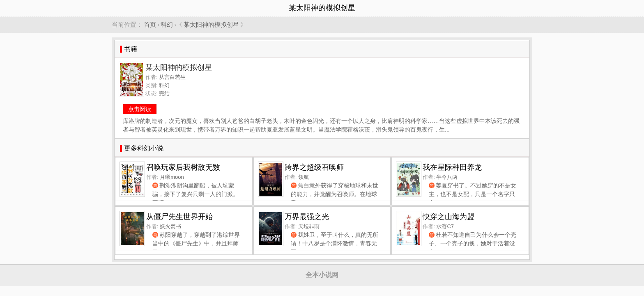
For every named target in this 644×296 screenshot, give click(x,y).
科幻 (167, 24)
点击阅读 (140, 109)
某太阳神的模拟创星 (211, 24)
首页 (150, 24)
